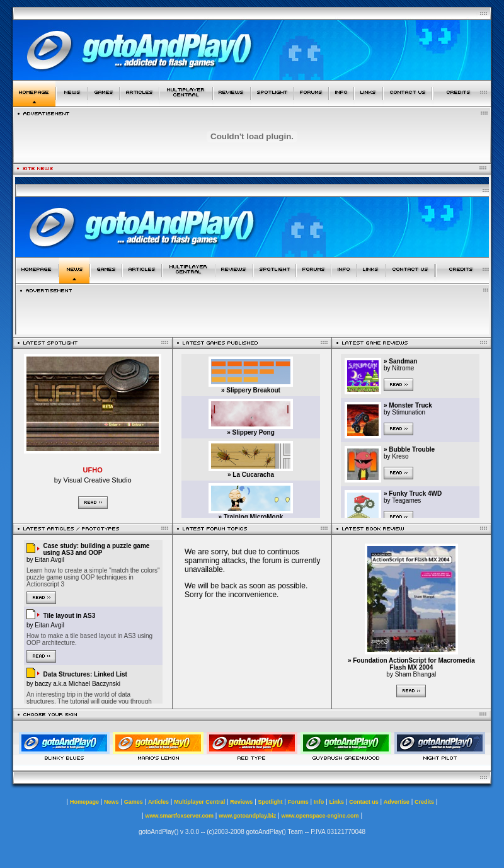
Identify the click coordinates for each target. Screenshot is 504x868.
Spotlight (271, 802)
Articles (158, 802)
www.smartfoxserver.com (179, 816)
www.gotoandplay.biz (247, 816)
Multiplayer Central (199, 802)
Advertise (397, 802)
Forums (298, 802)
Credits (424, 802)
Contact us (364, 802)
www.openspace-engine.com (320, 816)
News (112, 802)
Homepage (84, 802)
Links (337, 802)
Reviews (241, 802)
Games (134, 802)
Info (319, 802)
